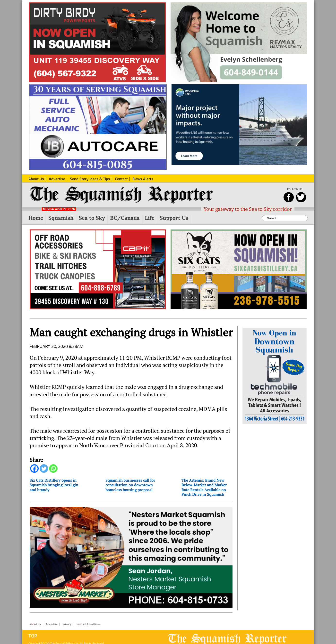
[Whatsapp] (53, 469)
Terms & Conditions (88, 624)
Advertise (52, 624)
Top (33, 636)
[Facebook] (34, 469)
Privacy (67, 624)
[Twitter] (44, 469)
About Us (35, 624)
